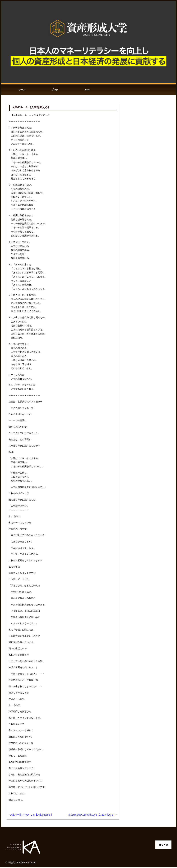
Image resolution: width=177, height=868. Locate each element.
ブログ (55, 90)
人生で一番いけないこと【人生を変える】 (32, 815)
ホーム (22, 90)
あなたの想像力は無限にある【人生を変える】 (92, 815)
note (88, 90)
